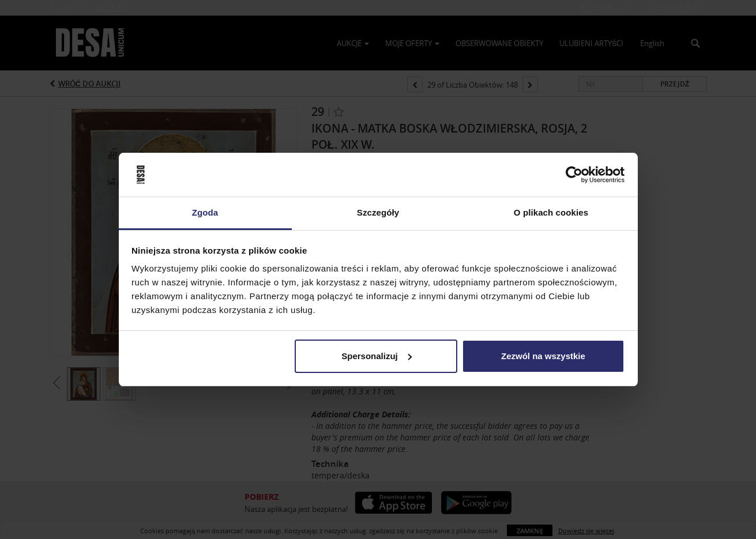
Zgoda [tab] (205, 212)
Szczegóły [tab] (378, 212)
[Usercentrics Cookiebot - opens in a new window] (574, 175)
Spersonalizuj (377, 356)
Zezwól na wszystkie (543, 356)
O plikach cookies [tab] (551, 212)
